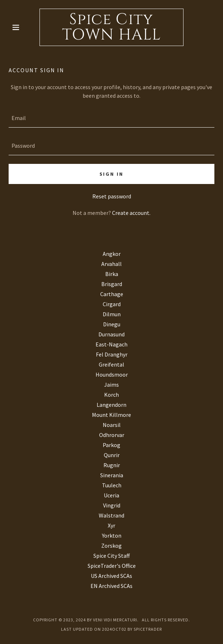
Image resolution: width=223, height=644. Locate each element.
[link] (111, 27)
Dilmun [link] (112, 314)
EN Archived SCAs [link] (111, 586)
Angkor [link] (112, 254)
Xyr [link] (111, 525)
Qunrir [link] (112, 455)
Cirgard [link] (112, 304)
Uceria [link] (111, 495)
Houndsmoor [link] (112, 374)
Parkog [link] (111, 445)
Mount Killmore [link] (111, 415)
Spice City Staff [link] (111, 556)
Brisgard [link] (112, 284)
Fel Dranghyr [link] (112, 354)
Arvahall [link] (111, 264)
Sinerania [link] (112, 475)
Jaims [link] (111, 385)
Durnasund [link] (111, 334)
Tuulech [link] (112, 485)
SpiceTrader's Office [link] (112, 566)
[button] (24, 27)
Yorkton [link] (112, 535)
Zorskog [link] (111, 546)
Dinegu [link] (112, 324)
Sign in (112, 174)
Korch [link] (111, 395)
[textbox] (111, 118)
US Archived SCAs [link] (111, 576)
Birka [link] (112, 274)
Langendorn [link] (111, 405)
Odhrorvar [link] (112, 435)
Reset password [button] (112, 196)
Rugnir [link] (112, 465)
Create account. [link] (131, 213)
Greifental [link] (111, 364)
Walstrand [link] (111, 515)
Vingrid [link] (112, 505)
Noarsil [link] (112, 425)
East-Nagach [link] (111, 344)
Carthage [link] (112, 294)
